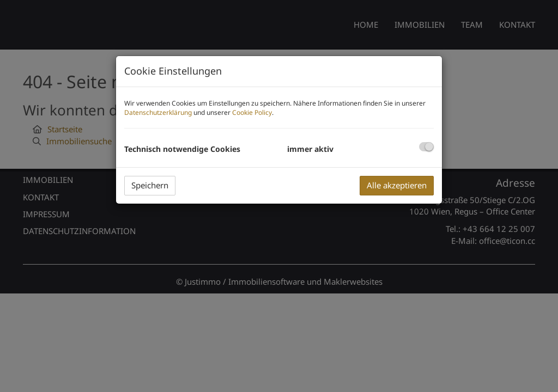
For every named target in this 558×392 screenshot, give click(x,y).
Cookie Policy (252, 112)
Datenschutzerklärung (158, 112)
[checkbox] (426, 147)
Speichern (150, 185)
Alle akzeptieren (397, 185)
